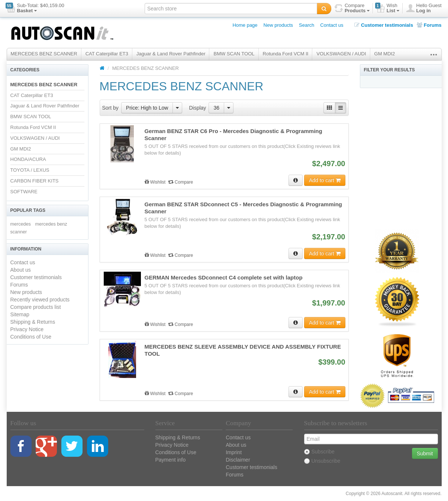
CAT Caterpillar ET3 (107, 54)
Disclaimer (238, 460)
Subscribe (319, 452)
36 (216, 108)
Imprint (234, 452)
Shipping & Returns (33, 322)
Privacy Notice (27, 329)
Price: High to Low (147, 108)
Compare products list (36, 307)
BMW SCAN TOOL (234, 54)
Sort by (110, 108)
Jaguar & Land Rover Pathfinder (171, 54)
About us (21, 270)
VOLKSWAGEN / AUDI (341, 54)
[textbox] (231, 9)
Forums (429, 25)
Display (197, 108)
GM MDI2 (385, 54)
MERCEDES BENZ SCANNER (44, 54)
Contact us (332, 25)
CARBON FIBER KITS (35, 181)
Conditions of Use (31, 337)
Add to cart (325, 180)
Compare (181, 182)
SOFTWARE (24, 192)
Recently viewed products (40, 300)
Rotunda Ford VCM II (286, 54)
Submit (425, 453)
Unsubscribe (322, 461)
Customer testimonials (384, 25)
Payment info (171, 460)
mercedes (21, 224)
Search (307, 25)
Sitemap (20, 314)
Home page (245, 25)
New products (278, 25)
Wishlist (156, 182)
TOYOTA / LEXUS (30, 170)
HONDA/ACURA (28, 159)
